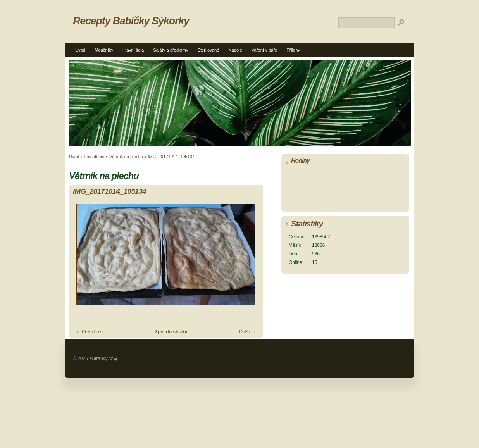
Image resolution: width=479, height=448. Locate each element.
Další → (247, 332)
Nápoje (235, 50)
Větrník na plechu (126, 157)
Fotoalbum (94, 157)
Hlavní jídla (133, 50)
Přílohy (293, 50)
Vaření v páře (264, 50)
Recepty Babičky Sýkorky (131, 21)
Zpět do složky (171, 332)
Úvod (80, 50)
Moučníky (104, 50)
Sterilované (208, 50)
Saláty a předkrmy (171, 50)
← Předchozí (89, 332)
